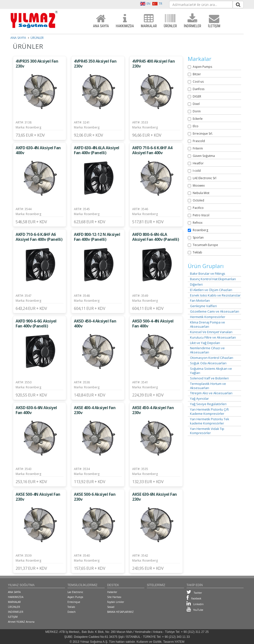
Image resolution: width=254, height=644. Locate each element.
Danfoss (199, 89)
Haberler (112, 592)
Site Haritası (114, 597)
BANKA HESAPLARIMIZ (120, 612)
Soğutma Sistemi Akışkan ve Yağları (211, 371)
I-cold (197, 171)
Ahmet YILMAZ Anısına (21, 622)
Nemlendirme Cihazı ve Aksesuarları (207, 350)
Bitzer (197, 74)
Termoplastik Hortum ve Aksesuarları (208, 386)
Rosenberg (200, 230)
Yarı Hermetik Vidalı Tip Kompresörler (207, 431)
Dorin (197, 111)
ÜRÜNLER (170, 21)
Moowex (199, 186)
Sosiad (111, 607)
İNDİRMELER (192, 21)
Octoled (198, 200)
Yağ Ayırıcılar (199, 399)
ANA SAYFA (101, 21)
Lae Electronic (75, 592)
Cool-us (198, 82)
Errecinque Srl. (203, 134)
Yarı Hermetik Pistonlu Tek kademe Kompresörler (210, 421)
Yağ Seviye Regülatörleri (208, 404)
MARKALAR (149, 21)
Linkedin (195, 604)
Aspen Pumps (202, 67)
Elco (196, 126)
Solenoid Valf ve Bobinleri (209, 378)
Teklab (197, 252)
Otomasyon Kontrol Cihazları (212, 358)
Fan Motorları (200, 301)
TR (157, 4)
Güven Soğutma (204, 156)
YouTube (195, 610)
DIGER (197, 96)
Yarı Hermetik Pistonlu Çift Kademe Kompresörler (209, 412)
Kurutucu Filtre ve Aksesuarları (213, 337)
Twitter (194, 593)
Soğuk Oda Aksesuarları (208, 363)
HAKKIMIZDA (125, 21)
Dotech (72, 612)
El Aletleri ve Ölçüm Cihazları (211, 290)
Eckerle (198, 119)
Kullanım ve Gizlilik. (150, 642)
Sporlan (198, 237)
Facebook (194, 598)
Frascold (199, 141)
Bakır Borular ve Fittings (208, 274)
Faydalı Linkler (116, 602)
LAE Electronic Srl (205, 178)
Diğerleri (196, 285)
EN (145, 4)
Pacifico (198, 208)
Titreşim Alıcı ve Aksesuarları (211, 393)
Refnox (198, 223)
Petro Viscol (201, 215)
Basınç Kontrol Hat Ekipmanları (213, 279)
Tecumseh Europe (205, 245)
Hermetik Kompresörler (208, 317)
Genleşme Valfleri (203, 306)
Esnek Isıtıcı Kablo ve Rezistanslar (215, 295)
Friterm (198, 148)
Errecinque (74, 602)
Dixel (196, 104)
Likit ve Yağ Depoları (205, 343)
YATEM (180, 642)
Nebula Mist (201, 193)
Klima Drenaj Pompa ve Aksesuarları (207, 324)
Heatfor (198, 163)
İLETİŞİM (214, 21)
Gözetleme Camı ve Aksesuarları (215, 311)
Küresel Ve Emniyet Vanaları (211, 332)
